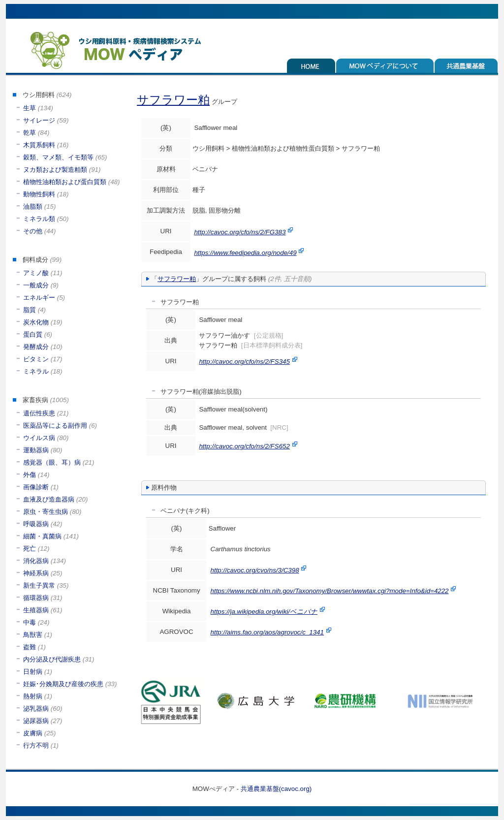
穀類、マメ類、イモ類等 (58, 157)
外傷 (30, 475)
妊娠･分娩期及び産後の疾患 (63, 684)
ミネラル (36, 371)
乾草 (30, 133)
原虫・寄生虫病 (46, 512)
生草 (30, 108)
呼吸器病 (36, 524)
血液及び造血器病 (49, 499)
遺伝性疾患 (39, 413)
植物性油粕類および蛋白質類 (65, 182)
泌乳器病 (36, 709)
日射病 (33, 672)
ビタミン (36, 359)
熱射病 (33, 696)
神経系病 (36, 573)
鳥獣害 (33, 635)
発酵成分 (36, 347)
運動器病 (36, 450)
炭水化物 (36, 322)
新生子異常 (39, 585)
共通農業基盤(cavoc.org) (276, 789)
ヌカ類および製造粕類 (55, 170)
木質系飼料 (39, 145)
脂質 (30, 310)
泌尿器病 (36, 721)
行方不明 (36, 745)
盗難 (30, 647)
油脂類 (33, 206)
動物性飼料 (39, 194)
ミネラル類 (39, 219)
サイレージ (39, 120)
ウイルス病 (39, 438)
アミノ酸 (36, 273)
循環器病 (36, 598)
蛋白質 (33, 334)
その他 (33, 231)
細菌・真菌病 (42, 536)
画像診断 (36, 487)
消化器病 (36, 561)
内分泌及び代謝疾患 (52, 659)
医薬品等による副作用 (55, 426)
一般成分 (36, 285)
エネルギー (39, 298)
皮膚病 (33, 733)
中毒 (30, 622)
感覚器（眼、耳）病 (52, 462)
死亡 (30, 549)
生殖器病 (36, 610)
